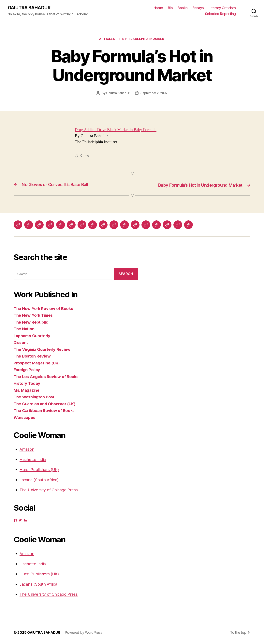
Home (158, 8)
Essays (198, 8)
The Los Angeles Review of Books (47, 377)
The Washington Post (35, 397)
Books (183, 8)
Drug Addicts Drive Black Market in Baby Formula (117, 130)
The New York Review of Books (44, 309)
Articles (107, 39)
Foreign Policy (27, 370)
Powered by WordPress (85, 633)
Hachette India (34, 460)
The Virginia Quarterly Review (43, 350)
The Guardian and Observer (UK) (46, 404)
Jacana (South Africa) (40, 480)
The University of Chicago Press (50, 490)
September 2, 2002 (154, 94)
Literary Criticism (222, 8)
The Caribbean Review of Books (45, 411)
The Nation (24, 329)
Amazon (27, 450)
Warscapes (25, 418)
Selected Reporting (220, 14)
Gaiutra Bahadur (117, 94)
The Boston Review (33, 356)
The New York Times (34, 316)
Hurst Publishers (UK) (40, 470)
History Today (28, 384)
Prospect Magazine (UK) (37, 363)
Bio (170, 8)
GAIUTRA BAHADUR (30, 8)
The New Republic (32, 322)
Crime (85, 156)
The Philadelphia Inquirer (142, 39)
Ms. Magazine (27, 391)
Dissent (21, 343)
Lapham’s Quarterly (33, 336)
